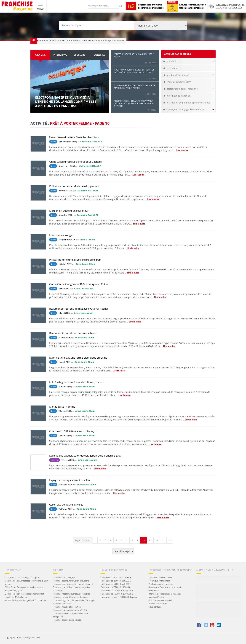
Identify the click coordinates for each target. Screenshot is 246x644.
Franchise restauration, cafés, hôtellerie (70, 610)
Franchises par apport (114, 570)
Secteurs (58, 570)
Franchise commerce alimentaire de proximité (73, 584)
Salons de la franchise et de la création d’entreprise (166, 589)
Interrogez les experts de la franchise (165, 594)
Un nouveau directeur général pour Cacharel (76, 162)
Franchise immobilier (62, 603)
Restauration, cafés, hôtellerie (182, 89)
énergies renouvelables (179, 82)
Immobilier (172, 61)
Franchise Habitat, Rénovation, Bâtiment (70, 597)
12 (157, 540)
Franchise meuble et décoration (67, 607)
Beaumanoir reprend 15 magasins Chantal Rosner (79, 309)
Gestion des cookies (158, 603)
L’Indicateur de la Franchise (161, 584)
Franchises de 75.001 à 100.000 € (115, 587)
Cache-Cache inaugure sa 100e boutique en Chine (79, 284)
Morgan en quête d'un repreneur (69, 211)
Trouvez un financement (159, 581)
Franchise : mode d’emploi (160, 577)
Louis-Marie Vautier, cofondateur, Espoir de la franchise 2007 (85, 456)
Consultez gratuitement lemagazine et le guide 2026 (227, 6)
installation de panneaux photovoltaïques (188, 103)
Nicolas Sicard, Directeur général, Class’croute (25, 600)
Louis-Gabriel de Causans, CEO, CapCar (22, 577)
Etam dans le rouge (61, 235)
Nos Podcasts (13, 570)
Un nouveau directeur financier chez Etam (74, 137)
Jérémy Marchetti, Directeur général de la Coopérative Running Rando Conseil (135, 74)
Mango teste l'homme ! (63, 407)
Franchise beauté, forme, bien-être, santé (71, 581)
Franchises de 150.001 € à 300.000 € (117, 594)
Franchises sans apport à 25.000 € (116, 577)
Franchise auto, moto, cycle (65, 577)
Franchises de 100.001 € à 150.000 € (117, 590)
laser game (172, 68)
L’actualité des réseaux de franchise (170, 570)
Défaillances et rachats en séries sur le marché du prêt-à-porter (135, 90)
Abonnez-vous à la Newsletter (215, 570)
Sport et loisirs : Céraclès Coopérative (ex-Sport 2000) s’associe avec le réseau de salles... (135, 105)
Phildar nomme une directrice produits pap (75, 260)
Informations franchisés (179, 96)
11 (150, 540)
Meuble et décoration (178, 75)
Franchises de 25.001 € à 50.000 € (116, 581)
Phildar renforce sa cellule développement (74, 186)
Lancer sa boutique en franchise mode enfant (135, 58)
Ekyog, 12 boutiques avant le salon (70, 480)
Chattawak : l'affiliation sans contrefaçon (73, 431)
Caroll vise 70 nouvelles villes (66, 505)
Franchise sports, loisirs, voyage (67, 620)
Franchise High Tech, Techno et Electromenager (74, 600)
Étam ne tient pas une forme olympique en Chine (78, 358)
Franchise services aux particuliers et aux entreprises (71, 615)
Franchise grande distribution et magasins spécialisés (71, 589)
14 (170, 540)
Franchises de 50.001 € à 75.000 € (116, 584)
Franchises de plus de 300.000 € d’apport (119, 597)
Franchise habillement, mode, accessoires (71, 594)
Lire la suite (182, 150)
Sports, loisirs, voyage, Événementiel (185, 110)
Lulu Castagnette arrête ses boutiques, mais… (76, 382)
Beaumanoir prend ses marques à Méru (73, 333)
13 (163, 540)
